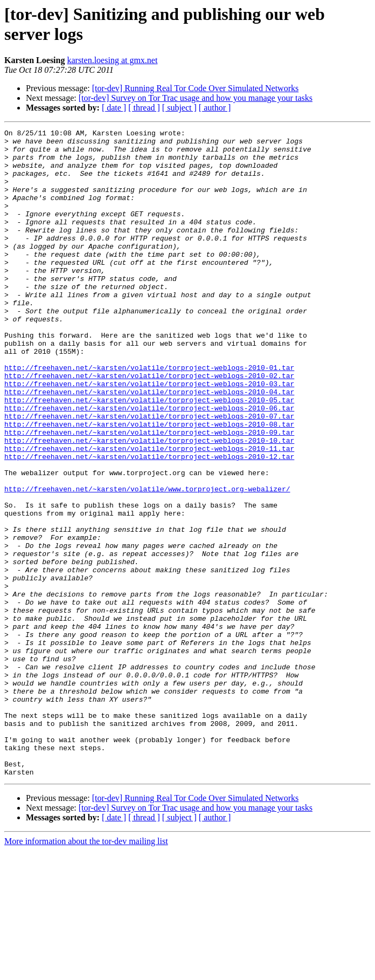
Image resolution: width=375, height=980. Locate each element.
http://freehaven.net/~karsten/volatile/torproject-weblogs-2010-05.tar (149, 455)
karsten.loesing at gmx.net (112, 60)
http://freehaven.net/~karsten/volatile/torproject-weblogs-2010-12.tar (149, 523)
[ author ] (215, 108)
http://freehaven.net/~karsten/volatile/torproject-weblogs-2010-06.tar (149, 464)
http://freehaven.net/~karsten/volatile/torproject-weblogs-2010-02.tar (149, 426)
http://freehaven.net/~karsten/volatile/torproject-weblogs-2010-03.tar (149, 435)
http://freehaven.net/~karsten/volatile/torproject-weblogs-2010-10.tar (149, 503)
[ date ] (114, 108)
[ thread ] (144, 108)
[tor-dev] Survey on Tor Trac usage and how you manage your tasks (196, 98)
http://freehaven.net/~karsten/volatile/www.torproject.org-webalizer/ (147, 561)
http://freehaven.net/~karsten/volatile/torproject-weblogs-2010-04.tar (149, 445)
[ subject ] (179, 108)
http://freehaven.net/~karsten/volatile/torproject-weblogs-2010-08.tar (149, 484)
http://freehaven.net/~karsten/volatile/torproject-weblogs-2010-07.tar (149, 474)
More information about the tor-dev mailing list (86, 971)
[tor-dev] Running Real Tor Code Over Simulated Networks (196, 88)
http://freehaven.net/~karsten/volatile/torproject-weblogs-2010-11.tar (149, 513)
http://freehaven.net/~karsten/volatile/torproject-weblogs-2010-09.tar (149, 494)
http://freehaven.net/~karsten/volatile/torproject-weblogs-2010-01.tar (149, 416)
